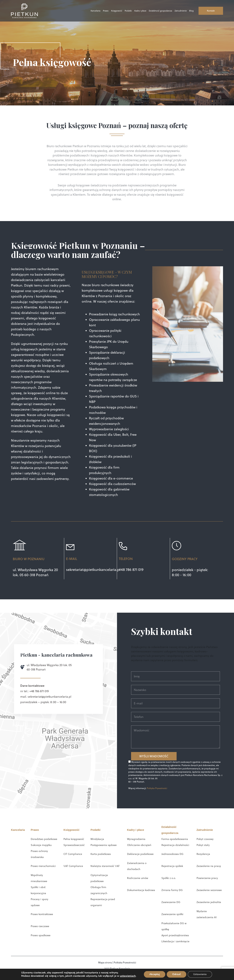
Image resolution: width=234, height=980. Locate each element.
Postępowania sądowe (104, 845)
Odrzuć (178, 974)
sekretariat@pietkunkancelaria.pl (93, 570)
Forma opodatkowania (175, 839)
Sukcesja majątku (41, 845)
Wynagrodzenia (136, 839)
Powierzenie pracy (207, 878)
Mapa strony (105, 962)
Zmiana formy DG (172, 890)
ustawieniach (129, 976)
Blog (191, 11)
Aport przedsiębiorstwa (175, 935)
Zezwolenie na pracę (209, 866)
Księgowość (117, 11)
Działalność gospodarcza (160, 11)
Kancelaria (96, 11)
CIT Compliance (73, 854)
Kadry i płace (140, 11)
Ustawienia (202, 974)
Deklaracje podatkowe (140, 854)
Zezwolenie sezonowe (209, 890)
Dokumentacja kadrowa (141, 890)
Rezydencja (203, 854)
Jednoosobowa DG (172, 854)
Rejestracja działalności (175, 845)
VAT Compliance (73, 866)
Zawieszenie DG (171, 902)
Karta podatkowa (101, 854)
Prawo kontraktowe (42, 914)
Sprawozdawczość (74, 845)
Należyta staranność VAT (105, 866)
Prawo (106, 11)
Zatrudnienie (181, 11)
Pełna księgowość (74, 839)
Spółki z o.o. (169, 878)
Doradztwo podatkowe (44, 839)
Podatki (128, 11)
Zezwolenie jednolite (209, 902)
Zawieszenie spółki (172, 914)
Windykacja (97, 839)
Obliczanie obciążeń (139, 845)
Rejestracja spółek (172, 866)
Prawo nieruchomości (43, 866)
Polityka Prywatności (157, 788)
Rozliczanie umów (138, 878)
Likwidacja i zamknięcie (175, 941)
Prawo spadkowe (41, 935)
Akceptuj (156, 974)
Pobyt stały (203, 845)
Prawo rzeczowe (40, 926)
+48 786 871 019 (131, 570)
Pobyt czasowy (205, 839)
